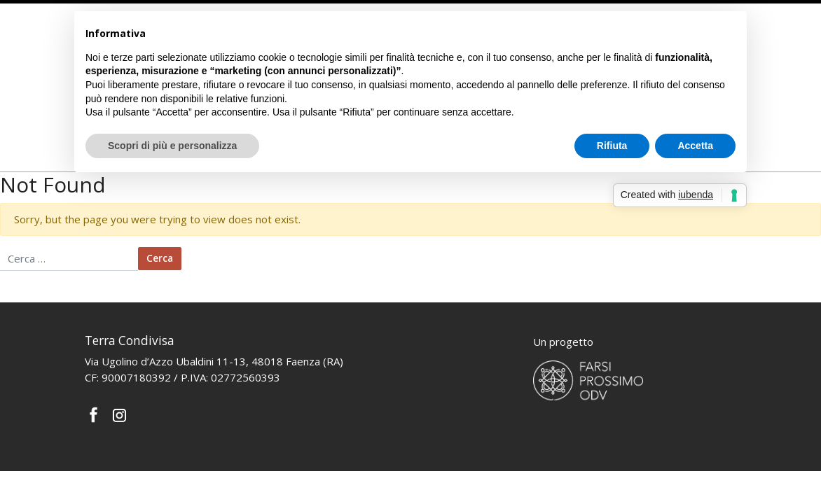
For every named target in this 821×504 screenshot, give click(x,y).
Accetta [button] (695, 146)
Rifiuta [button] (612, 146)
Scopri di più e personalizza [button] (172, 146)
